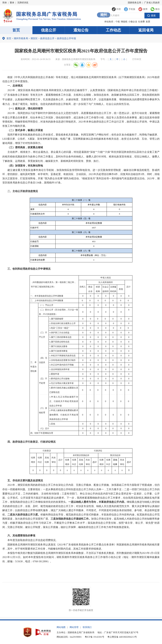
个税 (118, 22)
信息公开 (49, 30)
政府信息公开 (47, 38)
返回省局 (146, 30)
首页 (16, 30)
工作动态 (113, 30)
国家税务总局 (134, 3)
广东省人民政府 (152, 3)
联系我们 (87, 627)
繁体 (12, 3)
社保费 (141, 22)
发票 (148, 22)
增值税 (124, 22)
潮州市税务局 (21, 38)
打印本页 (137, 59)
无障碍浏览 (23, 3)
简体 (5, 3)
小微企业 (133, 22)
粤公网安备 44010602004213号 (122, 637)
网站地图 (61, 627)
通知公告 (81, 30)
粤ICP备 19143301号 (95, 637)
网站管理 (74, 627)
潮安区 (34, 38)
